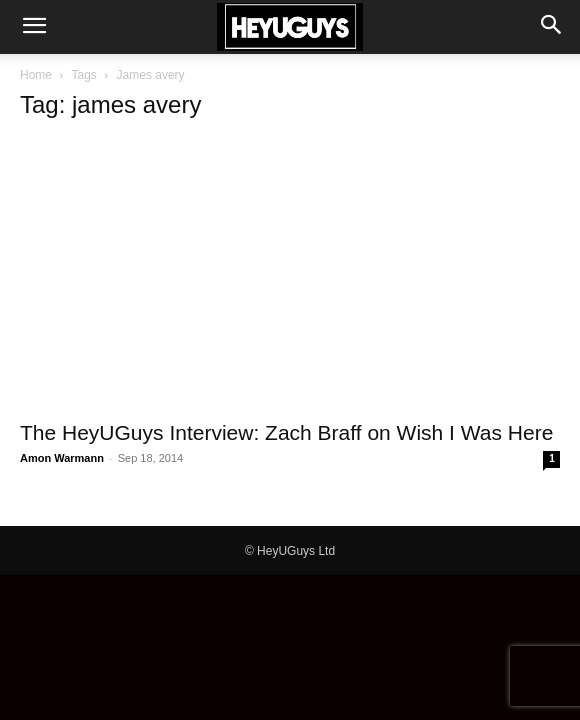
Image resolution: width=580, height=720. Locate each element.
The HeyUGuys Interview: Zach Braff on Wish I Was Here (286, 432)
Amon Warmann (62, 458)
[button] (34, 27)
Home (36, 75)
